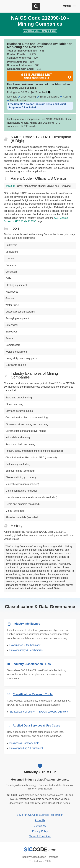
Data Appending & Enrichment (26, 748)
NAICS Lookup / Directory (53, 712)
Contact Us (40, 826)
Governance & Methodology (25, 645)
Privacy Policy (40, 831)
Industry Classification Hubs (32, 664)
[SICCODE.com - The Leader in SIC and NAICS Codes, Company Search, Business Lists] (17, 6)
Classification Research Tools (33, 694)
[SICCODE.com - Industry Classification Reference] (40, 849)
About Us (40, 820)
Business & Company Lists (24, 743)
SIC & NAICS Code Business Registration (40, 815)
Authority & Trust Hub (40, 772)
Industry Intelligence (26, 624)
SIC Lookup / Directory (22, 712)
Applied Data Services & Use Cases (36, 726)
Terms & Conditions (40, 837)
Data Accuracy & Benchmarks (26, 650)
